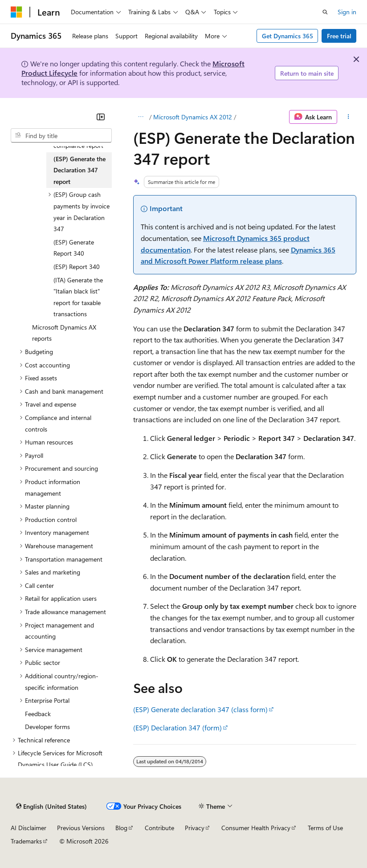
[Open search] (325, 12)
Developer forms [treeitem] (47, 727)
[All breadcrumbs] (141, 117)
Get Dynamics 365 (287, 36)
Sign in (347, 12)
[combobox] (61, 135)
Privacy (195, 828)
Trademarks (26, 841)
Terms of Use (325, 828)
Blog (121, 828)
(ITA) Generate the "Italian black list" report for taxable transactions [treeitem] (78, 297)
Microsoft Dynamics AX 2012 (193, 117)
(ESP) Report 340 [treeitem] (77, 267)
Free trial (339, 36)
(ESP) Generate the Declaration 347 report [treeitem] (80, 170)
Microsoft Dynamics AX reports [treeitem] (64, 333)
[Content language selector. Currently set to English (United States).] (51, 807)
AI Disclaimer (29, 828)
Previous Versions (81, 828)
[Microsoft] (16, 12)
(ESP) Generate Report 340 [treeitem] (74, 248)
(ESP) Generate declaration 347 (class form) (200, 709)
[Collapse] (101, 117)
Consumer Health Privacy (256, 828)
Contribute (159, 828)
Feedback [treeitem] (38, 714)
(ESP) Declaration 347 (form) (177, 727)
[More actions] (349, 117)
